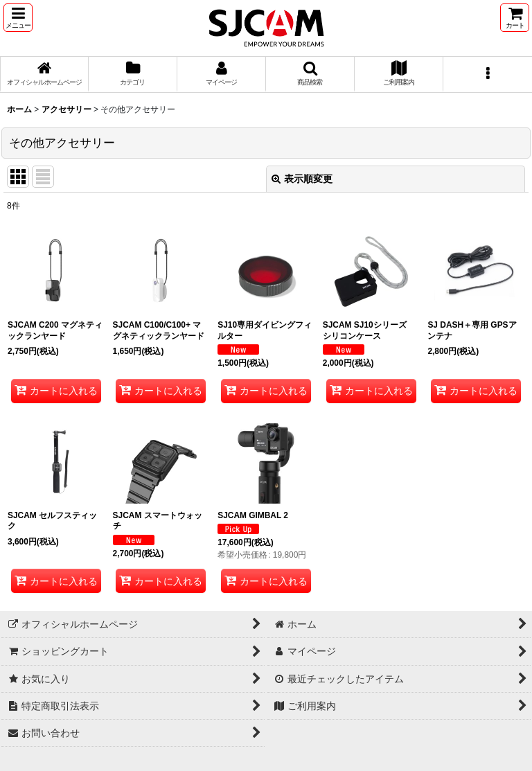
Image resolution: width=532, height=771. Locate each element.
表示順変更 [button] (302, 179)
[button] (18, 18)
